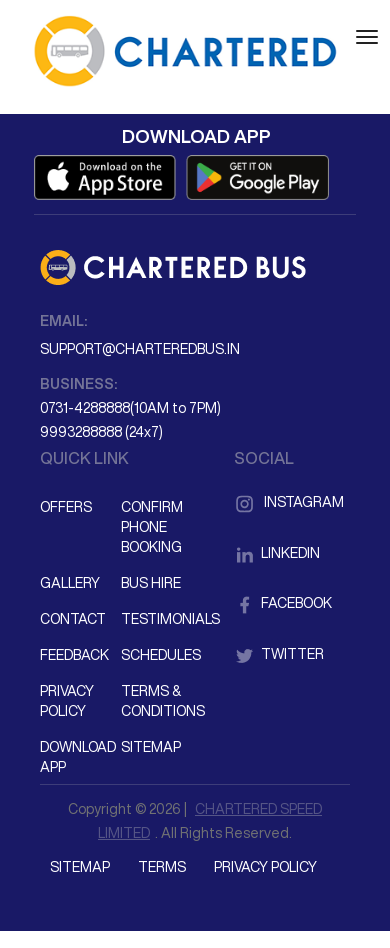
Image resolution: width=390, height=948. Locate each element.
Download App (78, 757)
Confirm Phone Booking (152, 527)
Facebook (283, 603)
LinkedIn (277, 553)
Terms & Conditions (160, 701)
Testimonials (160, 619)
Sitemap (151, 747)
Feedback (74, 655)
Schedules (160, 655)
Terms (162, 867)
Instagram (289, 502)
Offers (66, 507)
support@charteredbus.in (140, 349)
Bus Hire (151, 583)
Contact (73, 619)
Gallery (70, 583)
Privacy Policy (67, 701)
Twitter (279, 654)
